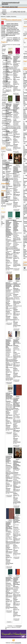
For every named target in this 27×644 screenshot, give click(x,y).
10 (18, 45)
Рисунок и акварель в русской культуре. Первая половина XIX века (9, 343)
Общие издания (3, 86)
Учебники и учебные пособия (3, 127)
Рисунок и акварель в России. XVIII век (9, 58)
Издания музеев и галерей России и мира (3, 49)
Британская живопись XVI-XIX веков (9, 579)
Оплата (4, 162)
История (3, 119)
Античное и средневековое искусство (3, 113)
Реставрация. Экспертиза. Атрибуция (3, 99)
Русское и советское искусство (3, 62)
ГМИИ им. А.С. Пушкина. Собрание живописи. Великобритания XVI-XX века (17, 170)
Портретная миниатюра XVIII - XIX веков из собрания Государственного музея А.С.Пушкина (10, 108)
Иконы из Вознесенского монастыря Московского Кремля (9, 285)
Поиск (25, 26)
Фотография (3, 117)
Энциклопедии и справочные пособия (3, 134)
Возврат (4, 163)
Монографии (3, 75)
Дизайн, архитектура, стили (3, 104)
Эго (15, 31)
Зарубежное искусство (3, 67)
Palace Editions (14, 24)
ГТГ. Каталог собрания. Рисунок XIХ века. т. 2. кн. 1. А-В (17, 342)
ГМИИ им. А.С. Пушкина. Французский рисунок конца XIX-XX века (9, 395)
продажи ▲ (16, 39)
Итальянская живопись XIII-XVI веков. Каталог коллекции (9, 458)
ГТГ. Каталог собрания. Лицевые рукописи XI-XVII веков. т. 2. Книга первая (16, 107)
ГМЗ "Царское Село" (15, 34)
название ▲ (16, 38)
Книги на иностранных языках (3, 90)
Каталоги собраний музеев (3, 81)
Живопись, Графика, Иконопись (8, 17)
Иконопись (3, 70)
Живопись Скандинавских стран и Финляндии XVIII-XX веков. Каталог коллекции (17, 464)
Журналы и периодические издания (3, 140)
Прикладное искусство (3, 95)
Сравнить (9, 622)
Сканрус (8, 24)
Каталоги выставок (3, 77)
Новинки (4, 19)
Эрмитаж (9, 25)
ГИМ (18, 29)
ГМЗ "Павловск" (10, 31)
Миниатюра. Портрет (3, 72)
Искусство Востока (3, 108)
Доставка (4, 160)
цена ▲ (9, 39)
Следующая (19, 626)
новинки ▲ (9, 41)
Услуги (3, 144)
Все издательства (11, 35)
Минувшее (14, 29)
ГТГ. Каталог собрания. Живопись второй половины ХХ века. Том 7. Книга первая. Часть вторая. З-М (17, 403)
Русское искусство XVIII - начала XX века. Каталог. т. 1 (17, 285)
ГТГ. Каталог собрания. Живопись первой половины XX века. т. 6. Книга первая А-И (16, 581)
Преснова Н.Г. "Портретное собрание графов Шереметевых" (17, 59)
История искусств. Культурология (3, 122)
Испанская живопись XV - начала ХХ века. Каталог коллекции (17, 519)
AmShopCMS (18, 643)
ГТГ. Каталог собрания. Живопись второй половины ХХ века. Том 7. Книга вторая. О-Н (9, 526)
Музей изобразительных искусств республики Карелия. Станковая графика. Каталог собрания (17, 225)
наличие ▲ (17, 41)
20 (19, 45)
